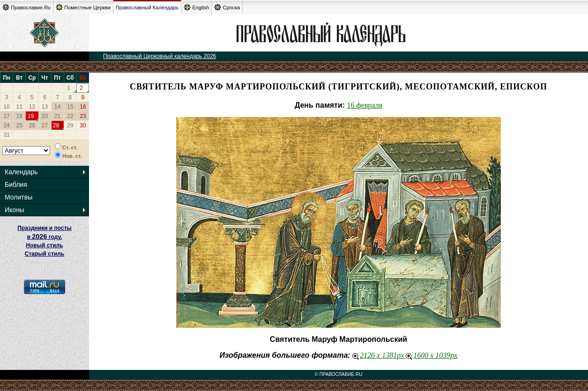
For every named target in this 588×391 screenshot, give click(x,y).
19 (31, 116)
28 (56, 125)
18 (19, 116)
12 (32, 107)
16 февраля (365, 105)
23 (83, 116)
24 (6, 125)
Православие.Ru (26, 7)
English (196, 7)
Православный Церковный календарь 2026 (160, 56)
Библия (16, 184)
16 (83, 107)
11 (19, 107)
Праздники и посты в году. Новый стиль (45, 237)
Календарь (21, 172)
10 (6, 107)
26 (32, 125)
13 (45, 107)
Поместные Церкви (83, 7)
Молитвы (19, 197)
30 (83, 125)
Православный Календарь (147, 7)
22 (70, 116)
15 (70, 107)
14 (57, 107)
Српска (227, 7)
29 (70, 125)
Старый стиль (45, 254)
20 (45, 116)
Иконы (15, 210)
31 (6, 135)
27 (45, 125)
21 (57, 116)
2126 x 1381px (379, 355)
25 (19, 125)
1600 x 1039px (432, 355)
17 (6, 116)
